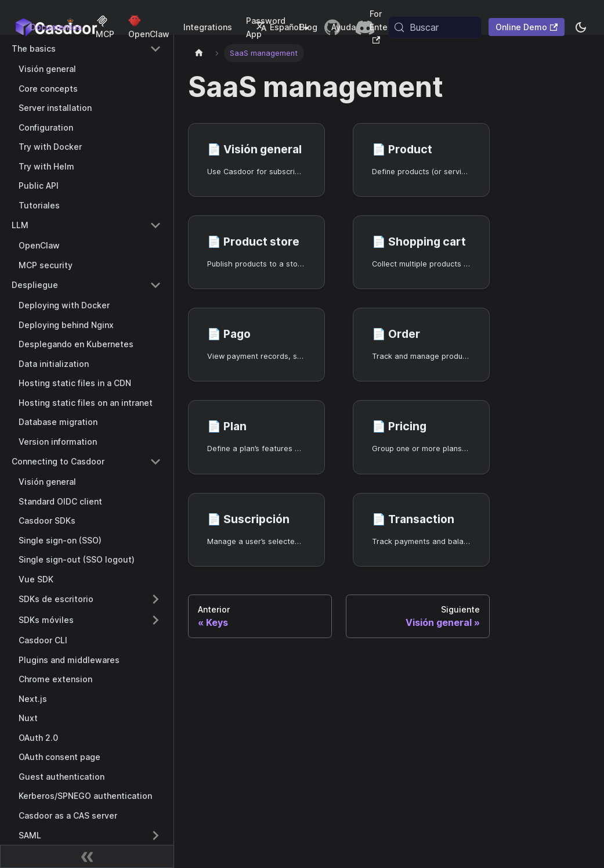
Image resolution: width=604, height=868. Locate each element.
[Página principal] (199, 53)
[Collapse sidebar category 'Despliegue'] (155, 285)
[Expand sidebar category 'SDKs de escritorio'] (155, 599)
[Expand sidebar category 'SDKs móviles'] (155, 620)
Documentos (56, 27)
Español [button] (278, 27)
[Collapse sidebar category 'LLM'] (155, 225)
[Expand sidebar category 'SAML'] (155, 835)
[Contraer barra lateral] (87, 856)
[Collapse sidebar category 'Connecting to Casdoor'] (155, 462)
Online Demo (527, 27)
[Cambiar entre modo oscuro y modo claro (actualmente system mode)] (581, 27)
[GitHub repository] (332, 27)
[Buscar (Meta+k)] (435, 27)
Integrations (208, 27)
